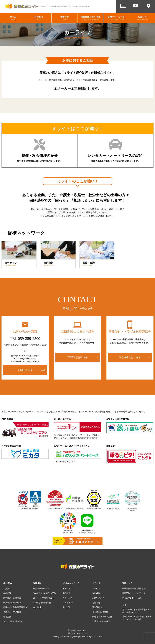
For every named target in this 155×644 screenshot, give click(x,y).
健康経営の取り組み (13, 601)
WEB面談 (123, 10)
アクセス (148, 10)
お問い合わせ (136, 10)
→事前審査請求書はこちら (65, 460)
